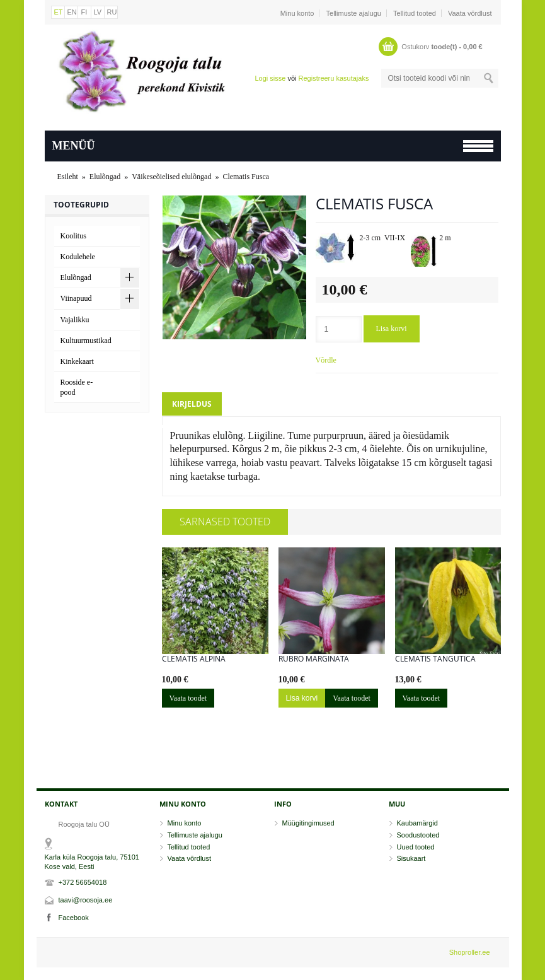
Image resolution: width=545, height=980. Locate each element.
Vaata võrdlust (470, 13)
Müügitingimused (308, 823)
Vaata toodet (188, 698)
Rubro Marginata (314, 659)
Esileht (68, 177)
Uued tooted (416, 847)
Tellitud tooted (415, 13)
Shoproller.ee (470, 952)
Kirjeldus (192, 404)
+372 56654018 (83, 882)
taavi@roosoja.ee (86, 900)
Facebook (74, 918)
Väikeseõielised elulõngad (171, 177)
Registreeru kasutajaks (334, 78)
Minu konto (297, 13)
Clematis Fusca (246, 177)
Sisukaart (411, 858)
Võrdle (326, 360)
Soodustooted (418, 835)
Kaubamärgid (417, 823)
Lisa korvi (392, 329)
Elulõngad (105, 177)
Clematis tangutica (435, 659)
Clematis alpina (194, 659)
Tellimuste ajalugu (354, 13)
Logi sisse (270, 78)
